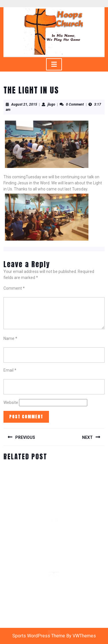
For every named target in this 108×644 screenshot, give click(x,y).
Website (11, 402)
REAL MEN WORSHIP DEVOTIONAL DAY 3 (54, 571)
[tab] (54, 64)
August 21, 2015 (24, 104)
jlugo (51, 104)
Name (10, 338)
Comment (14, 288)
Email (10, 370)
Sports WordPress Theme (39, 636)
